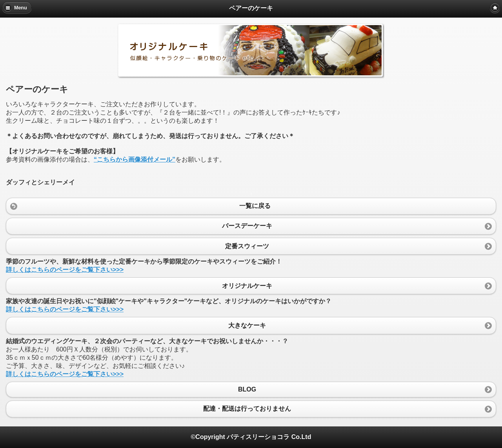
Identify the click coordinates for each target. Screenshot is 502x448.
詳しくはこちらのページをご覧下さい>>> (65, 270)
